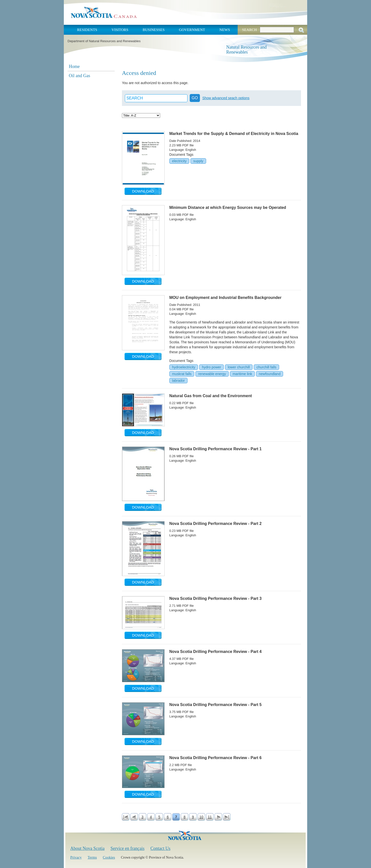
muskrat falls (182, 374)
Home (74, 66)
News (225, 30)
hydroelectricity (184, 367)
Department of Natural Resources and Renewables (104, 41)
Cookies (109, 857)
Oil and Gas (79, 76)
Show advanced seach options (226, 98)
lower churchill (239, 367)
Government (192, 30)
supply (198, 161)
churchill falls (266, 367)
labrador (178, 381)
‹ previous (134, 817)
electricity (179, 161)
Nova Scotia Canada (104, 12)
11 (210, 817)
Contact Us (161, 848)
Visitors (120, 30)
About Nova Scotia (87, 848)
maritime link (242, 374)
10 (201, 817)
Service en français (128, 848)
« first (126, 817)
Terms (92, 857)
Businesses (153, 30)
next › (218, 817)
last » (227, 817)
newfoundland (270, 374)
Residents (87, 30)
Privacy (76, 857)
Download (143, 191)
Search (249, 30)
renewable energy (212, 374)
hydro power (211, 367)
